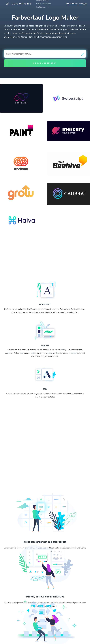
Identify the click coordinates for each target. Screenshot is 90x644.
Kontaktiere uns (42, 7)
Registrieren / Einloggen (77, 3)
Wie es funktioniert (44, 4)
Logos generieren (45, 63)
